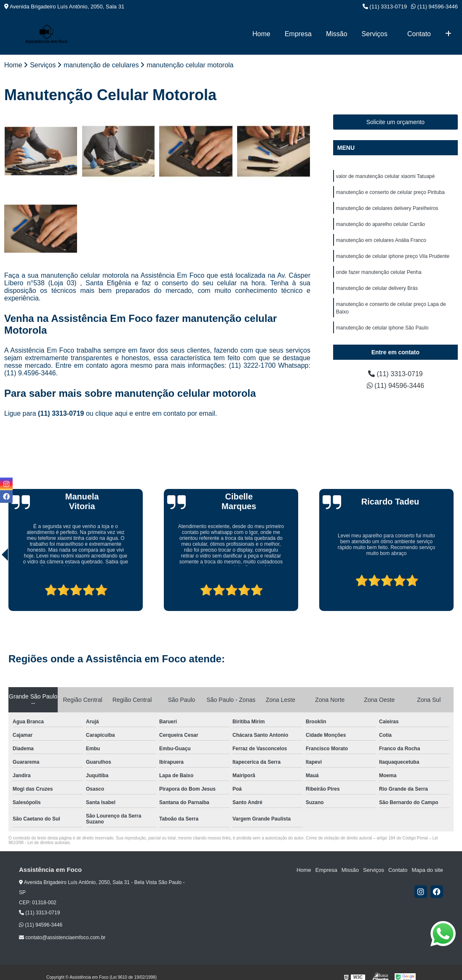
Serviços (375, 34)
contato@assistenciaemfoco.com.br (62, 938)
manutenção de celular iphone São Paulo (382, 328)
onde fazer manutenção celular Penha (379, 272)
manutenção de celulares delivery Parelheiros (387, 208)
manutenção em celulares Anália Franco (381, 240)
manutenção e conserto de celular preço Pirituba (390, 192)
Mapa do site (427, 870)
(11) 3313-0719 (385, 7)
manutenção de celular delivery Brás (377, 288)
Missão (337, 34)
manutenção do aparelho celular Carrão (381, 224)
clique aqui (111, 413)
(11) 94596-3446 (434, 7)
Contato (419, 34)
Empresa (298, 34)
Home (261, 34)
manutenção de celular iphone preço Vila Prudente (393, 256)
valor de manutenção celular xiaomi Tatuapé (386, 176)
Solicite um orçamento (396, 122)
